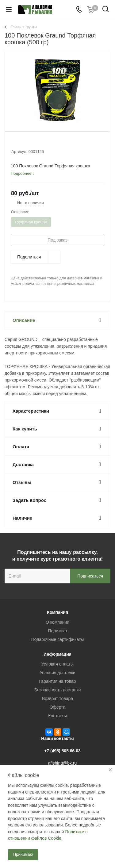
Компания (57, 612)
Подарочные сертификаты (58, 639)
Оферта (58, 707)
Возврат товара (57, 698)
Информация (57, 654)
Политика (58, 631)
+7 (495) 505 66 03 (62, 751)
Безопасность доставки (58, 690)
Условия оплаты (57, 664)
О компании (57, 622)
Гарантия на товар (58, 681)
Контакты (57, 716)
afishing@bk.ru (63, 763)
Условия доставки (57, 673)
